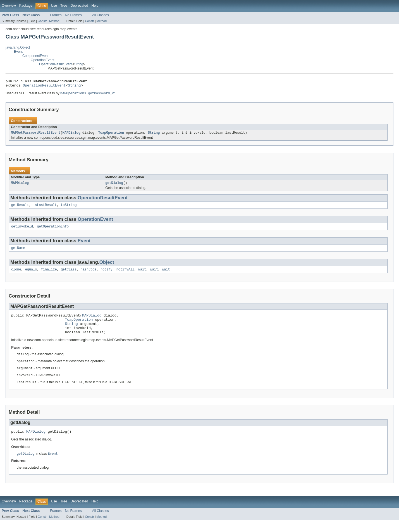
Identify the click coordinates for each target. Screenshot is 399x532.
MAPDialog (71, 135)
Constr (42, 21)
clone (16, 275)
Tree (64, 6)
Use (54, 6)
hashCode (89, 275)
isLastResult (45, 209)
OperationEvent (42, 60)
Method (54, 21)
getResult (20, 209)
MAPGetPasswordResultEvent (36, 135)
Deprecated (79, 6)
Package (26, 6)
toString (69, 209)
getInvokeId (22, 231)
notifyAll (125, 275)
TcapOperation (111, 135)
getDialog (114, 186)
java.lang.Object (18, 47)
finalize (49, 275)
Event (18, 52)
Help (95, 6)
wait (142, 275)
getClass (69, 275)
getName (18, 253)
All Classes (101, 15)
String (79, 64)
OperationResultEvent (56, 64)
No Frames (73, 15)
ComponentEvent (35, 56)
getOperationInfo (53, 231)
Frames (56, 15)
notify (107, 275)
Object (107, 267)
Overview (9, 6)
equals (31, 275)
